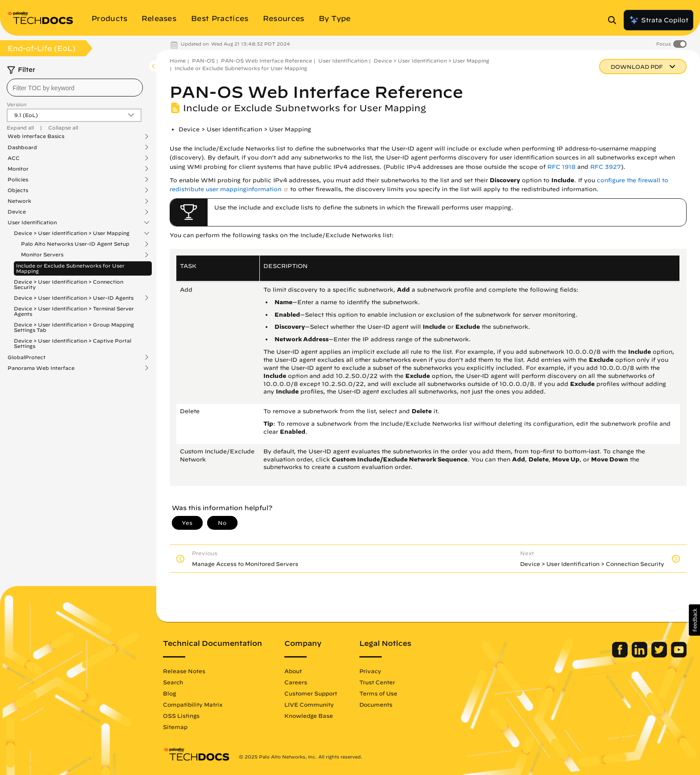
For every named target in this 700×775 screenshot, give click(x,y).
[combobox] (75, 88)
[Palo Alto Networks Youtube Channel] (679, 655)
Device (17, 212)
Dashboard (22, 147)
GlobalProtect (27, 357)
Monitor (18, 169)
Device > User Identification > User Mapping (72, 233)
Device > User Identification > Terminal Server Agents (74, 311)
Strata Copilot (658, 20)
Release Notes (184, 671)
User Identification (32, 222)
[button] (694, 620)
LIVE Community (309, 704)
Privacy (370, 671)
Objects (18, 190)
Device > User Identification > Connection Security (69, 284)
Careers (296, 682)
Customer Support (311, 693)
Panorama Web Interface (41, 368)
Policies (18, 180)
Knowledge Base (309, 716)
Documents (376, 704)
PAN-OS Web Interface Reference (267, 61)
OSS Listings (181, 716)
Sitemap (175, 727)
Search (173, 682)
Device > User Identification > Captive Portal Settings (73, 343)
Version (17, 104)
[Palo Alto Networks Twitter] (660, 655)
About (293, 671)
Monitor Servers (42, 255)
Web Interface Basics (36, 136)
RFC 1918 (561, 167)
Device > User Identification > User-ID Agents (74, 298)
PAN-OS (203, 61)
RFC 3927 (606, 167)
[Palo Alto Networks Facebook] (621, 655)
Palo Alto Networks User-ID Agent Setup (75, 244)
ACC (14, 158)
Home (178, 61)
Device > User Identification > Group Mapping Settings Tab (74, 327)
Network (19, 201)
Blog (169, 693)
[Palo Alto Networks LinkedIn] (640, 655)
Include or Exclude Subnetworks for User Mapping (70, 268)
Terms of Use (378, 693)
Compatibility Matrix (193, 704)
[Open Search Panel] (615, 20)
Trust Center (377, 682)
